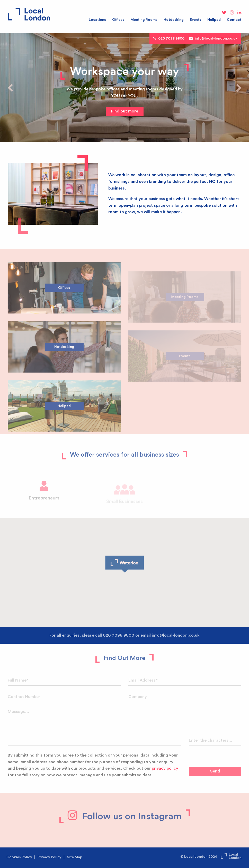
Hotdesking (174, 20)
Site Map (75, 857)
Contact (234, 20)
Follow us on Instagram (125, 816)
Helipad (214, 20)
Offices (118, 20)
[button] (124, 564)
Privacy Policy (50, 857)
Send (215, 771)
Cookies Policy (19, 857)
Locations (97, 20)
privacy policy (165, 768)
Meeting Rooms (144, 20)
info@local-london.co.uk (176, 635)
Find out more (125, 111)
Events (195, 20)
